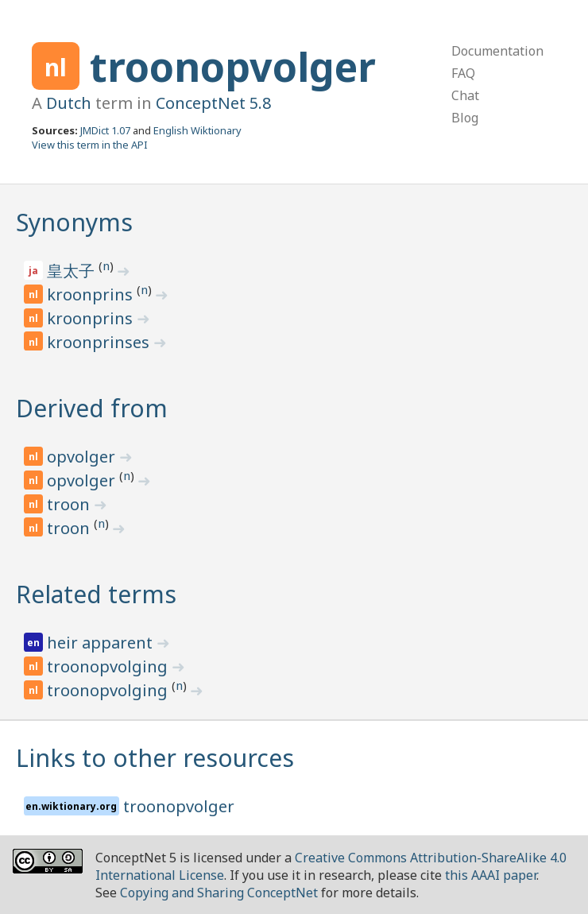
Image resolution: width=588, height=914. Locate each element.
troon (70, 504)
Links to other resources (155, 758)
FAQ (463, 73)
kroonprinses (100, 342)
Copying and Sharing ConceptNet (219, 893)
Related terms (96, 594)
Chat (465, 95)
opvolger (83, 457)
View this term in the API (90, 145)
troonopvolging (109, 666)
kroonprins (92, 294)
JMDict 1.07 (105, 130)
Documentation (497, 51)
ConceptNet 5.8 (213, 103)
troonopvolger (233, 67)
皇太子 (73, 271)
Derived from (92, 408)
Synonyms (74, 222)
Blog (465, 118)
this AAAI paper (491, 875)
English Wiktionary (197, 130)
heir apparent (102, 643)
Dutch (69, 103)
